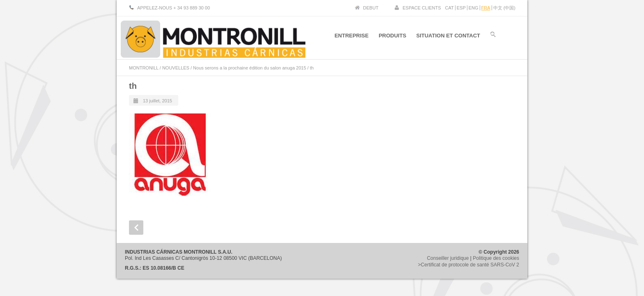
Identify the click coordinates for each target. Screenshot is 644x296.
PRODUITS (392, 36)
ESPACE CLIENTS (422, 8)
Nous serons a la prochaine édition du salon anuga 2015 (250, 68)
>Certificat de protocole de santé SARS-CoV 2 (469, 265)
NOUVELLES (176, 68)
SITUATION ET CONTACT (448, 36)
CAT (450, 8)
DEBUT (371, 8)
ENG (474, 8)
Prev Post (136, 228)
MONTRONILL (144, 68)
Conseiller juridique (448, 258)
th (133, 86)
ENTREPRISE (351, 36)
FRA (486, 8)
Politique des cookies (496, 258)
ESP (461, 8)
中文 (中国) (504, 8)
